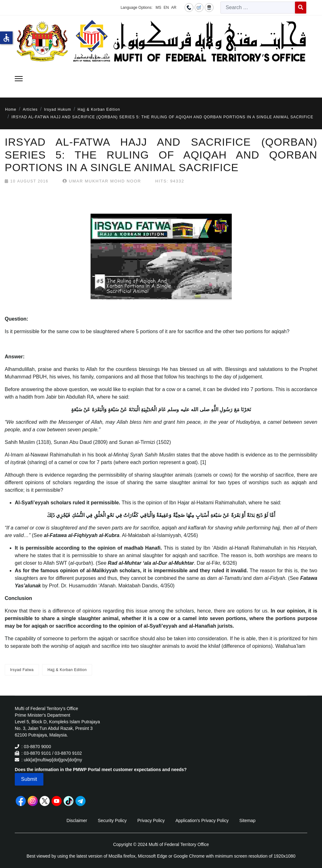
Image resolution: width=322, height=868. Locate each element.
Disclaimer (77, 820)
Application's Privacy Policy (202, 820)
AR (174, 8)
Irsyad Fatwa (22, 670)
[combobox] (258, 8)
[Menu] (19, 79)
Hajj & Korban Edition (67, 670)
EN (166, 8)
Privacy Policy (151, 820)
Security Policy (112, 820)
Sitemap (247, 820)
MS (158, 8)
